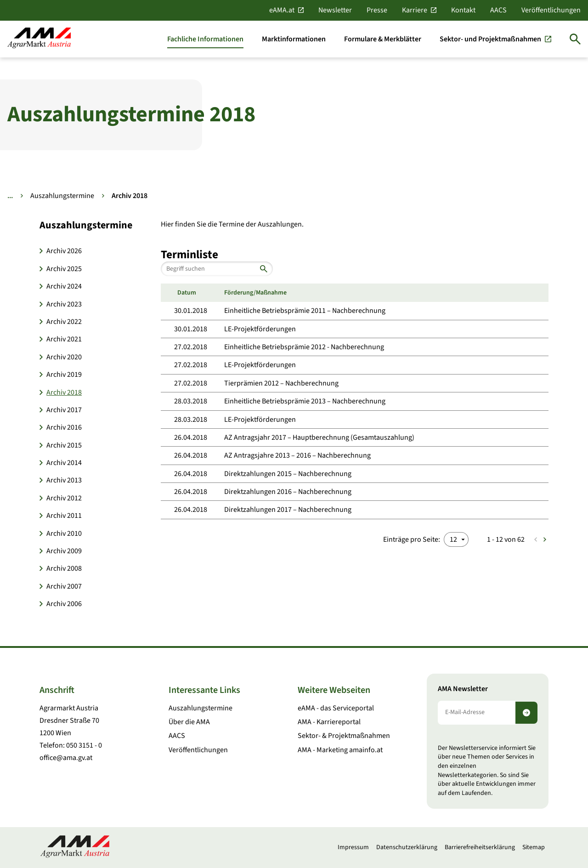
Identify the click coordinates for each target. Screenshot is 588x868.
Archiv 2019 (64, 374)
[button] (95, 225)
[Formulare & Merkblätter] (383, 39)
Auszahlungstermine (62, 196)
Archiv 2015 (64, 445)
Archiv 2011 (64, 516)
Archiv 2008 (64, 568)
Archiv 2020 (64, 357)
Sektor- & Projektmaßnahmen (344, 736)
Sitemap (534, 847)
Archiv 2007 (64, 586)
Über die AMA (189, 722)
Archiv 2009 (64, 551)
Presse (377, 10)
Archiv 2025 (64, 269)
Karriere (415, 10)
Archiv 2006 (64, 604)
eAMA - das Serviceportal (336, 708)
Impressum (353, 847)
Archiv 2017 (64, 410)
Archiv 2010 (64, 533)
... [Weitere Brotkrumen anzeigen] (10, 196)
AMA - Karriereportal (329, 722)
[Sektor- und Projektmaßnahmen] (495, 39)
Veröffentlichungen (551, 10)
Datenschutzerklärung (407, 847)
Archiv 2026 (64, 251)
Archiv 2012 (64, 498)
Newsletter (335, 10)
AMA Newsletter (463, 689)
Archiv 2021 (64, 339)
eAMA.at (282, 10)
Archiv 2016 (64, 427)
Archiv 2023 (64, 304)
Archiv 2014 (64, 463)
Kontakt (463, 10)
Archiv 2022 (64, 322)
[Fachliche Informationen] (205, 39)
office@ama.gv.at (66, 758)
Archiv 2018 (64, 392)
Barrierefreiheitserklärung (480, 847)
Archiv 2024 (64, 286)
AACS (498, 10)
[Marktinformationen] (294, 39)
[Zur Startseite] (39, 39)
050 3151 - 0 (84, 745)
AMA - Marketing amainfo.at (340, 750)
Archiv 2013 (64, 480)
